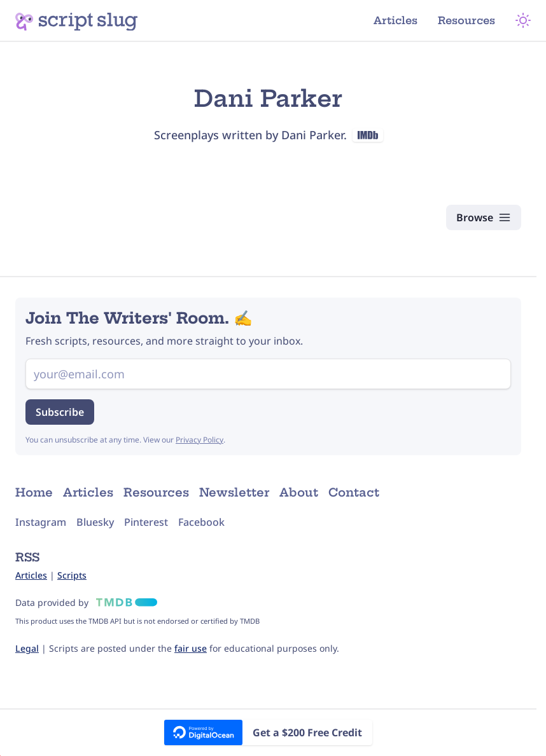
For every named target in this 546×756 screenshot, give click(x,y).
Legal (27, 648)
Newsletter (234, 492)
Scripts (72, 575)
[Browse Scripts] (484, 217)
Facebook (201, 522)
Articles (395, 20)
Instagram (41, 522)
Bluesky (95, 522)
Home (34, 492)
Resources (466, 20)
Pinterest (146, 522)
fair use (191, 648)
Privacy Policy (199, 440)
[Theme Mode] (523, 20)
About (299, 492)
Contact (354, 492)
